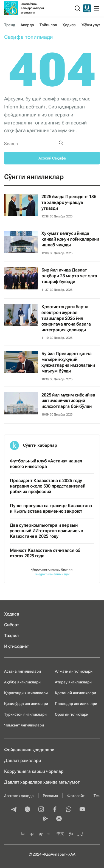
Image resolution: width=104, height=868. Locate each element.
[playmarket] (45, 819)
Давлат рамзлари (23, 761)
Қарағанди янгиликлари (26, 693)
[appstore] (59, 819)
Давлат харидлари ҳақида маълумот (42, 782)
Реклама (50, 796)
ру (41, 834)
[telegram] (14, 810)
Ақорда (27, 25)
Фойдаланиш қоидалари (29, 750)
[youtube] (82, 810)
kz (23, 834)
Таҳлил (11, 636)
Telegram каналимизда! (52, 574)
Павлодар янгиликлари (76, 704)
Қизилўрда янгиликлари (26, 704)
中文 (60, 834)
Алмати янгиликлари (74, 671)
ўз (71, 834)
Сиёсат (12, 625)
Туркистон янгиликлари (25, 714)
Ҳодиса (69, 25)
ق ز (81, 834)
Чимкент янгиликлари (24, 725)
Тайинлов (48, 25)
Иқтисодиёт (17, 646)
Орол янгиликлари (72, 714)
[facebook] (55, 810)
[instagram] (41, 810)
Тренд (10, 25)
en (50, 834)
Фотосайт (76, 796)
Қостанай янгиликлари (75, 693)
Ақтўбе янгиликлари (22, 682)
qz (32, 834)
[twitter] (27, 810)
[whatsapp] (69, 810)
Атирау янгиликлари (73, 682)
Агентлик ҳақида (19, 796)
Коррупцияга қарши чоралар (34, 771)
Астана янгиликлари (23, 671)
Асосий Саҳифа (52, 158)
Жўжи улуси (92, 25)
